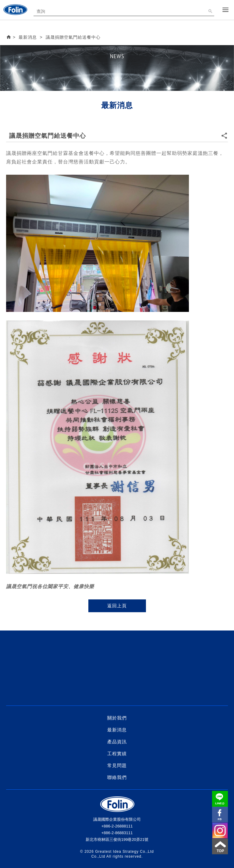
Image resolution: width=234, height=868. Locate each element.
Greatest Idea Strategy (117, 852)
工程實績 (117, 754)
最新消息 (117, 730)
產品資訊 (117, 742)
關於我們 (117, 718)
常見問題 (117, 765)
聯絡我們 (117, 777)
